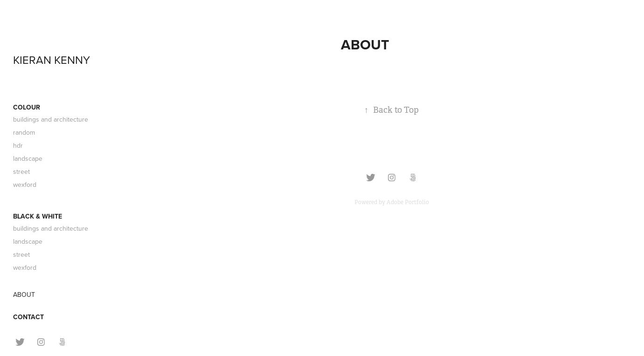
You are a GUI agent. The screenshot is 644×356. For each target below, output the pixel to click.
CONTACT (28, 317)
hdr (18, 145)
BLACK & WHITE (38, 216)
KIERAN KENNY (52, 60)
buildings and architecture (51, 119)
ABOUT (24, 294)
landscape (28, 158)
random (24, 132)
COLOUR (27, 107)
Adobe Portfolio (408, 202)
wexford (25, 185)
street (21, 171)
